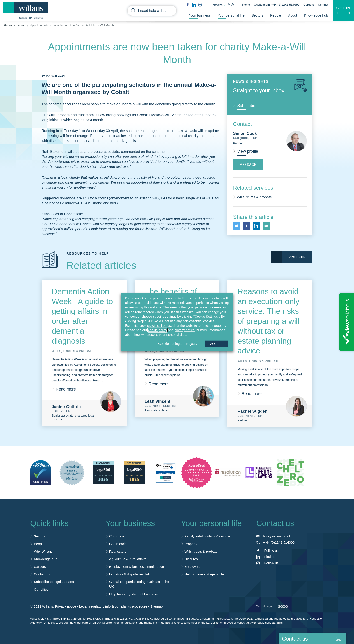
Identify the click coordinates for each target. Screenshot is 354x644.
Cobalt (120, 92)
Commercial (118, 544)
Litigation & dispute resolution (131, 574)
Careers (309, 5)
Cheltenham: (277, 5)
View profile (248, 151)
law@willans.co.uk (277, 536)
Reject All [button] (193, 343)
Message (248, 165)
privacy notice (184, 330)
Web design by (272, 606)
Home (246, 5)
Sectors (257, 15)
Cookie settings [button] (170, 343)
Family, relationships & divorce (207, 536)
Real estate (118, 551)
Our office (41, 589)
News (21, 25)
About (293, 15)
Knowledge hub (316, 15)
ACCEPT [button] (216, 344)
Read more (66, 389)
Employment (194, 567)
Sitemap (156, 606)
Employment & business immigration (137, 567)
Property (191, 544)
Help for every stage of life (204, 574)
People (276, 15)
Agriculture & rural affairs (128, 559)
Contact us (42, 574)
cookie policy (158, 330)
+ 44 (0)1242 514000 (279, 542)
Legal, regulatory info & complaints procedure (113, 606)
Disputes (191, 559)
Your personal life (231, 15)
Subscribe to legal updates (54, 582)
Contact (323, 5)
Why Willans (43, 551)
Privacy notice (65, 606)
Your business (200, 15)
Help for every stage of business (133, 594)
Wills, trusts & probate (254, 197)
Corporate (117, 536)
